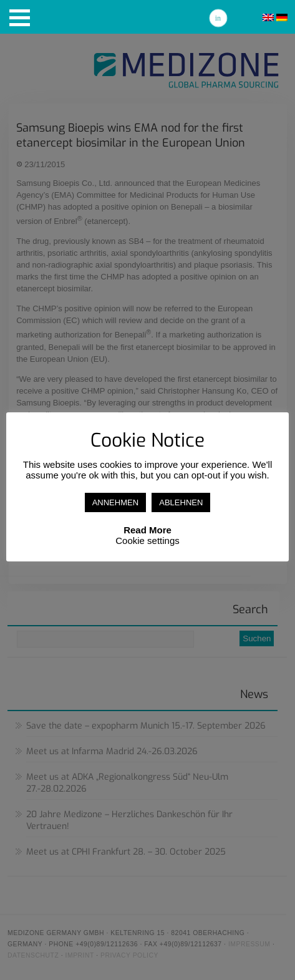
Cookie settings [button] (147, 541)
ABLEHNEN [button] (181, 502)
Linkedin (218, 18)
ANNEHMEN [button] (115, 502)
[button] (20, 18)
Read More (147, 530)
